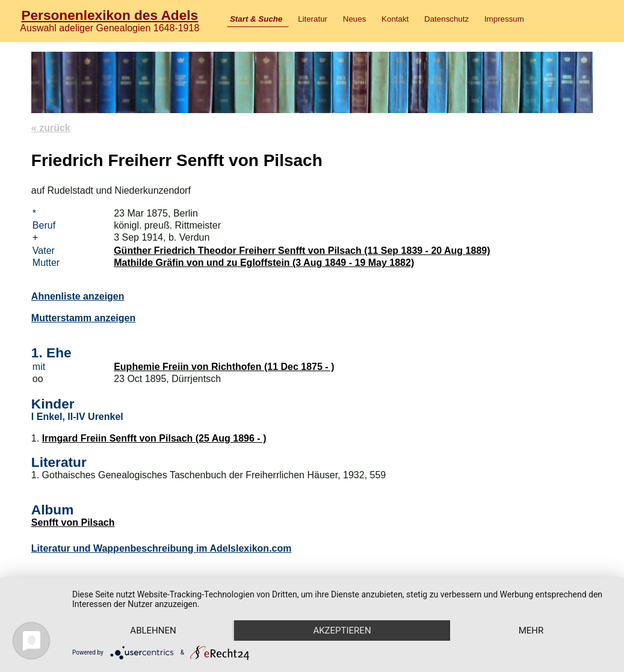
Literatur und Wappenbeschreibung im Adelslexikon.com (162, 548)
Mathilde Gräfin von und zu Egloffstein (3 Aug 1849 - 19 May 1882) (264, 263)
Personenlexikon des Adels (110, 15)
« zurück (51, 128)
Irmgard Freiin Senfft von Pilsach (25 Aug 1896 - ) (154, 438)
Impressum (504, 19)
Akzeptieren (342, 630)
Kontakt (395, 19)
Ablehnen (153, 630)
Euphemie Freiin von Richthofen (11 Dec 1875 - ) (224, 367)
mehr (531, 630)
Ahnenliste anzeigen (78, 296)
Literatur (313, 19)
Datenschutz (446, 19)
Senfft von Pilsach (73, 522)
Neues (355, 19)
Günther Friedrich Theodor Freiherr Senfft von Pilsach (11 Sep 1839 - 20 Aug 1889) (302, 251)
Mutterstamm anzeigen (83, 318)
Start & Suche (256, 19)
